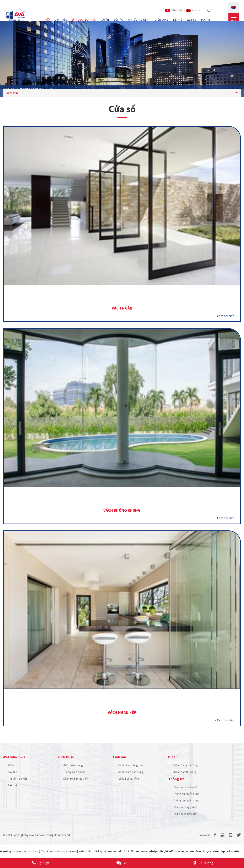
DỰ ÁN (105, 20)
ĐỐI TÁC (118, 20)
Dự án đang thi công (186, 766)
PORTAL (206, 20)
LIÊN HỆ (178, 20)
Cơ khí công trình (129, 779)
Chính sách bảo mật (185, 814)
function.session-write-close (59, 852)
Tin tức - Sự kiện (18, 779)
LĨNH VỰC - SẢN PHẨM (84, 20)
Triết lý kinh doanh (74, 773)
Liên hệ (13, 786)
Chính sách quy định (185, 808)
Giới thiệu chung (73, 766)
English (194, 10)
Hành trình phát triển (76, 779)
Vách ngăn (122, 308)
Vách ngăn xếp (122, 713)
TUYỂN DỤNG (161, 20)
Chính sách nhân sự (185, 788)
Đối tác (13, 773)
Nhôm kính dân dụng (131, 773)
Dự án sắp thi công (185, 773)
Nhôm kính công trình (131, 766)
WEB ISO (192, 20)
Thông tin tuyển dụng (186, 794)
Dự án (12, 766)
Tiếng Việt (173, 10)
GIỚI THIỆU (61, 20)
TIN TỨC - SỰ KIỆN (138, 20)
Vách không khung (122, 511)
